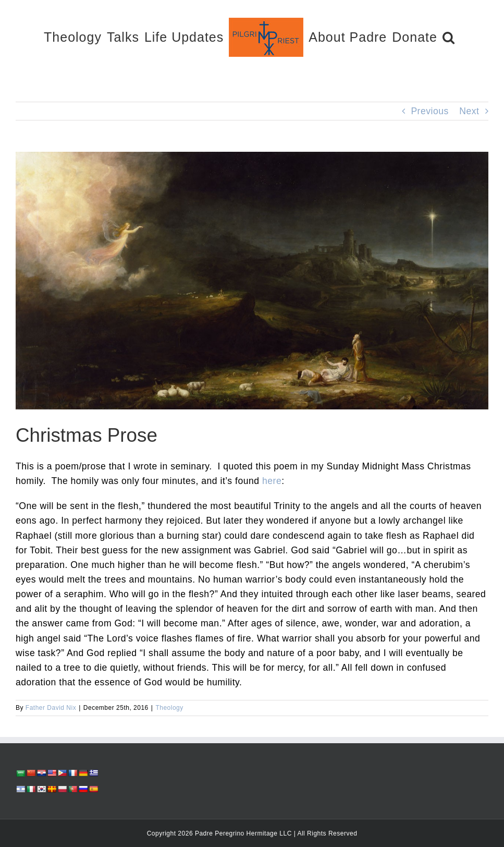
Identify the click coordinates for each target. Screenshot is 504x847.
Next (469, 111)
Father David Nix (51, 708)
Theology (169, 708)
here (272, 481)
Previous (429, 111)
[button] (449, 37)
